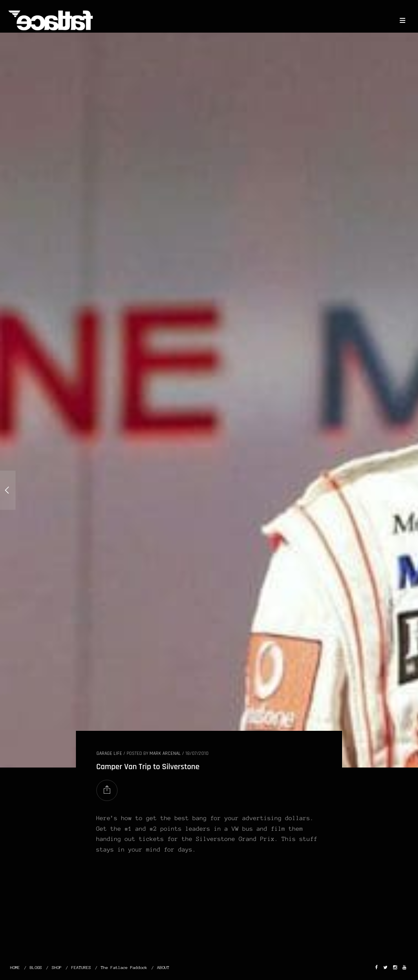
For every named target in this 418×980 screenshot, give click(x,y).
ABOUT (163, 968)
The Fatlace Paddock (124, 968)
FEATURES (81, 968)
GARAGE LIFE (109, 753)
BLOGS (36, 968)
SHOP (57, 968)
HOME (15, 968)
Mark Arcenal (165, 753)
